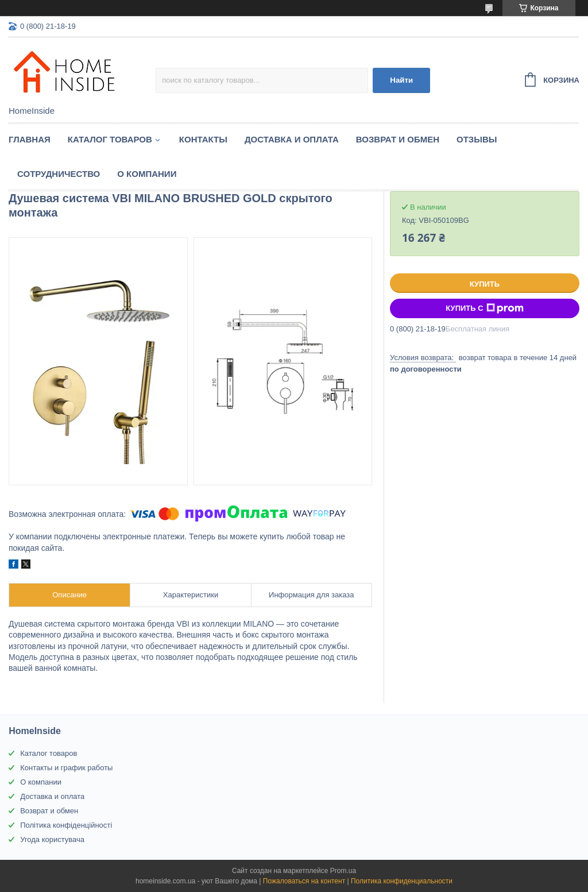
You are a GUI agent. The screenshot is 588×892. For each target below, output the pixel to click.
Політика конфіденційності (66, 825)
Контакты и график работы (66, 768)
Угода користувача (52, 839)
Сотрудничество (59, 174)
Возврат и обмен (398, 139)
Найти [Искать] (401, 80)
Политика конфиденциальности (402, 881)
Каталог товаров (110, 139)
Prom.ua (343, 871)
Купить (485, 284)
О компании (147, 174)
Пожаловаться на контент (304, 881)
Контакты (203, 139)
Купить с (484, 308)
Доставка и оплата (292, 139)
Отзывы (477, 139)
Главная (30, 139)
